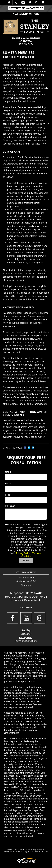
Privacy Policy (23, 553)
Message (10, 506)
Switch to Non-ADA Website (26, 8)
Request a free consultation (26, 38)
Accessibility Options (26, 14)
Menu (43, 2)
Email (23, 2)
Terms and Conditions (32, 555)
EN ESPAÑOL (26, 41)
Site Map (26, 630)
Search (36, 2)
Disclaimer (26, 634)
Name (8, 472)
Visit (30, 2)
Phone (9, 495)
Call (16, 2)
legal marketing (26, 851)
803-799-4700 (26, 44)
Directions (26, 585)
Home (9, 2)
